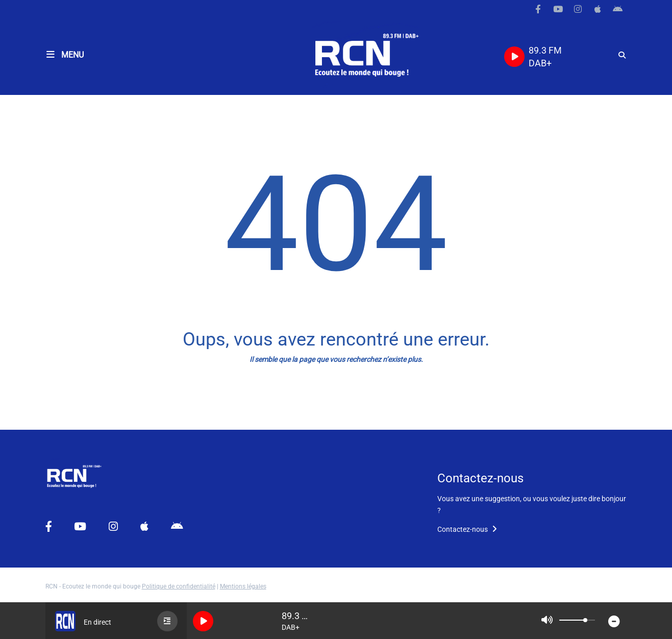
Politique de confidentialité (179, 586)
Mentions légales (243, 586)
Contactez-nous (467, 529)
